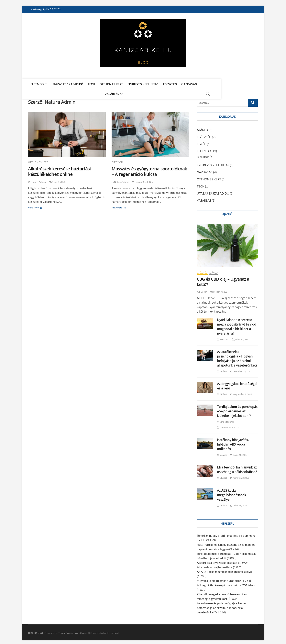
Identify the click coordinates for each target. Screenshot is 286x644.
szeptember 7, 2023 (241, 392)
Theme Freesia (66, 631)
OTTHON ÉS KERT (111, 84)
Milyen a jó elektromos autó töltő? (219, 579)
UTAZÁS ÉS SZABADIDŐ (67, 84)
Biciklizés (203, 155)
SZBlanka (223, 338)
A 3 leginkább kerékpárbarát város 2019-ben (226, 583)
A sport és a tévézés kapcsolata (217, 561)
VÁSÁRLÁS (208, 84)
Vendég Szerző (225, 420)
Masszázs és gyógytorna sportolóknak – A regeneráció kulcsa (149, 170)
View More (34, 206)
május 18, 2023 (239, 453)
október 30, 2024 (219, 290)
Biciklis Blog (36, 631)
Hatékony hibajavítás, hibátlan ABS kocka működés (233, 443)
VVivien (222, 453)
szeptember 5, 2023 (228, 426)
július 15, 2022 (239, 504)
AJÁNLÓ (202, 128)
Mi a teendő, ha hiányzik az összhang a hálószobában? (237, 468)
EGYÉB (202, 142)
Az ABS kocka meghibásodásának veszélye (231, 493)
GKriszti (222, 370)
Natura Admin (37, 180)
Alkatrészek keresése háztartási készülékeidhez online (59, 170)
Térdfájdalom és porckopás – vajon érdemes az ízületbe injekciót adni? (237, 409)
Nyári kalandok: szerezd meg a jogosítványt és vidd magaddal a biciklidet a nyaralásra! (237, 325)
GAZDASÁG (189, 84)
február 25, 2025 (142, 180)
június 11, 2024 (240, 338)
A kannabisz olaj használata (215, 565)
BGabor (202, 290)
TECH (91, 84)
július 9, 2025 (57, 180)
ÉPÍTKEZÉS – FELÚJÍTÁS (142, 84)
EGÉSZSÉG (169, 84)
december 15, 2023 (241, 370)
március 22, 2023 (240, 476)
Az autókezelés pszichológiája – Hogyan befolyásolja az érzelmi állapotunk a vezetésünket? (237, 357)
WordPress (81, 631)
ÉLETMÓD (37, 84)
